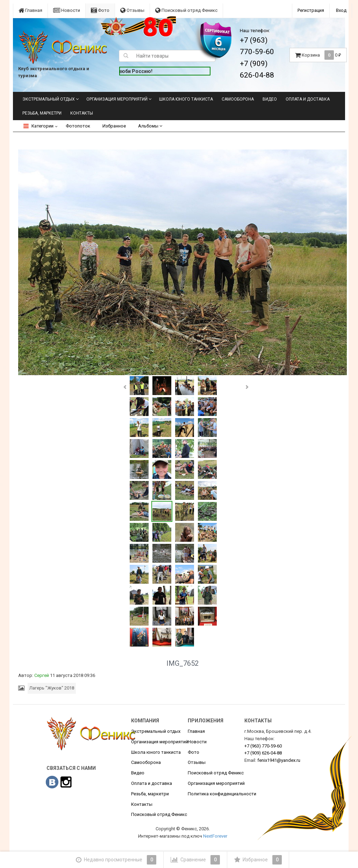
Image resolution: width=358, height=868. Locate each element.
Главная (30, 10)
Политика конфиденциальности (222, 794)
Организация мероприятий (117, 99)
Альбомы (150, 126)
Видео (270, 99)
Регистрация (311, 10)
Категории (38, 126)
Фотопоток (78, 126)
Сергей (42, 675)
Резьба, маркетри (42, 113)
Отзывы (132, 10)
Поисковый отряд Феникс (186, 10)
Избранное (114, 126)
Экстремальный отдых (49, 99)
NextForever (215, 836)
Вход (341, 10)
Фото (100, 10)
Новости (67, 10)
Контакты (82, 113)
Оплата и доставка (308, 99)
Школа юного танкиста (186, 99)
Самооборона (238, 99)
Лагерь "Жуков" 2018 (52, 688)
